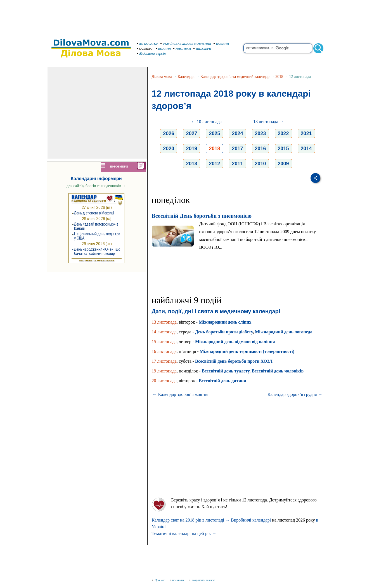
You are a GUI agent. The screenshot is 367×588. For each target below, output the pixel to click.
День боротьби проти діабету (224, 332)
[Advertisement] (184, 17)
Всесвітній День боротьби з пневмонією (202, 216)
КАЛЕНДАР (145, 49)
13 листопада (164, 322)
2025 (214, 133)
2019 (191, 149)
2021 (306, 133)
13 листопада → (268, 122)
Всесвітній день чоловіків (278, 371)
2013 (191, 164)
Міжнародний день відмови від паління (235, 342)
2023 (261, 133)
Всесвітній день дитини (222, 381)
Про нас (159, 580)
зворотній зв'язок (202, 580)
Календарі (186, 77)
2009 (283, 164)
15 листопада (164, 342)
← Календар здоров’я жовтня (181, 394)
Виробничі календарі (251, 520)
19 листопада (164, 371)
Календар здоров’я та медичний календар (235, 77)
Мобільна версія (151, 53)
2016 (261, 149)
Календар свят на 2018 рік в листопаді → (191, 520)
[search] (278, 48)
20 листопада (164, 381)
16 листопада (164, 351)
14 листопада (164, 332)
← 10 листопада (206, 122)
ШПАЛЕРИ (202, 49)
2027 (191, 133)
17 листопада (164, 361)
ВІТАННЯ (163, 49)
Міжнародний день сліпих (225, 322)
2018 (279, 77)
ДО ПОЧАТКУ (147, 44)
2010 (261, 164)
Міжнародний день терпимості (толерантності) (247, 351)
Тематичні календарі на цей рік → (184, 533)
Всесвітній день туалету (226, 371)
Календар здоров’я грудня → (295, 394)
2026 (169, 133)
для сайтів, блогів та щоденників (96, 186)
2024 (237, 133)
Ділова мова (162, 77)
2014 (306, 149)
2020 (169, 149)
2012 (214, 164)
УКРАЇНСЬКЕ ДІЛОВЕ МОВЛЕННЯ (186, 44)
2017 (237, 149)
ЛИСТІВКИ (182, 49)
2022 (283, 133)
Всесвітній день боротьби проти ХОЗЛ (234, 361)
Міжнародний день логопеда (284, 332)
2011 (237, 164)
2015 (283, 149)
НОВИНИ (221, 44)
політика (177, 580)
